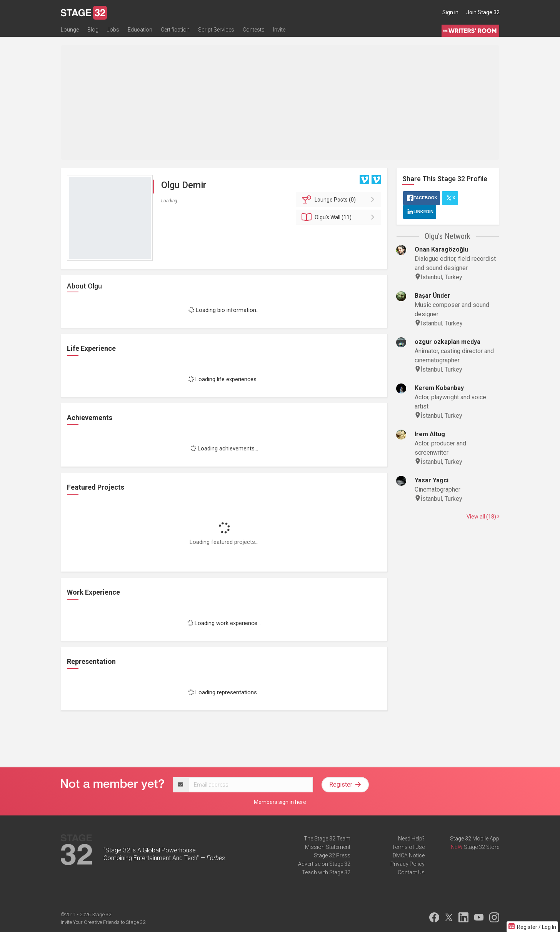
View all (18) (483, 517)
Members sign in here (280, 802)
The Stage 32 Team (327, 839)
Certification (175, 30)
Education (140, 30)
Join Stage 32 (483, 12)
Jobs (113, 30)
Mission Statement (328, 847)
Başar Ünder (432, 296)
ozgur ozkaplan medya (447, 342)
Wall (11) (340, 217)
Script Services (216, 30)
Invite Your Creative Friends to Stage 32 (103, 922)
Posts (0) (340, 200)
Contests (254, 30)
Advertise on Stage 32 (324, 864)
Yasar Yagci (432, 480)
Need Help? (411, 839)
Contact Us (411, 872)
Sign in (450, 12)
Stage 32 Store (482, 847)
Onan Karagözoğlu (441, 249)
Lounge (70, 30)
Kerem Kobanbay (439, 388)
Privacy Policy (407, 864)
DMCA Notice (409, 855)
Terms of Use (408, 847)
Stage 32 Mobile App (475, 839)
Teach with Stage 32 (326, 872)
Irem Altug (430, 434)
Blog (93, 30)
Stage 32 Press (332, 855)
